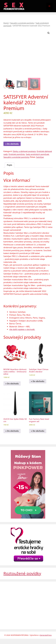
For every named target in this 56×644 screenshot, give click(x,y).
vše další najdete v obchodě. (22, 329)
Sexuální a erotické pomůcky (22, 23)
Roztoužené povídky (22, 573)
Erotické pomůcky (17, 154)
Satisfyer (40, 157)
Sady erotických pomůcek (37, 154)
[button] (49, 33)
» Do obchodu (12, 144)
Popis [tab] (10, 165)
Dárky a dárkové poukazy (24, 151)
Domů (6, 23)
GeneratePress (46, 635)
